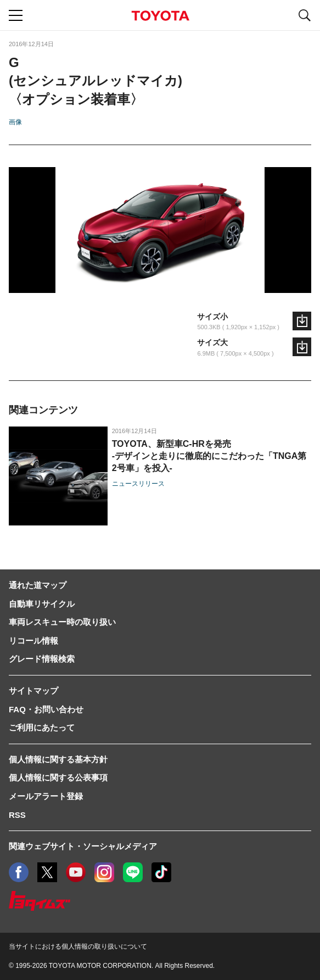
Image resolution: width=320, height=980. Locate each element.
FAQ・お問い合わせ (46, 709)
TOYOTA (160, 16)
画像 (15, 122)
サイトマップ (33, 691)
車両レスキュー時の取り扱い (62, 622)
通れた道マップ (38, 585)
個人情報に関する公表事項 (58, 777)
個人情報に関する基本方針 (58, 759)
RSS (17, 815)
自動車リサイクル (42, 604)
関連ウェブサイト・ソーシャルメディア (83, 846)
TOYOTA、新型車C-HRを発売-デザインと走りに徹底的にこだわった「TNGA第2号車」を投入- (209, 456)
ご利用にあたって (42, 727)
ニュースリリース (138, 484)
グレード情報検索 (42, 659)
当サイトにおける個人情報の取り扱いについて (78, 946)
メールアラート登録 (46, 796)
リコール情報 (33, 641)
